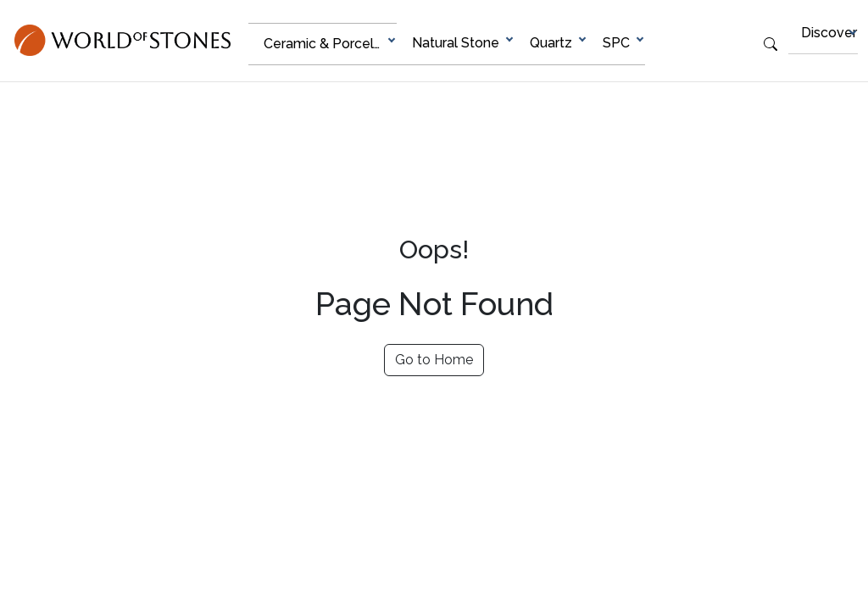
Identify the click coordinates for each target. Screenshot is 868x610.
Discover (829, 33)
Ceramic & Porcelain (328, 44)
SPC (616, 43)
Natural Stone (456, 43)
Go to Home (434, 360)
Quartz (551, 43)
